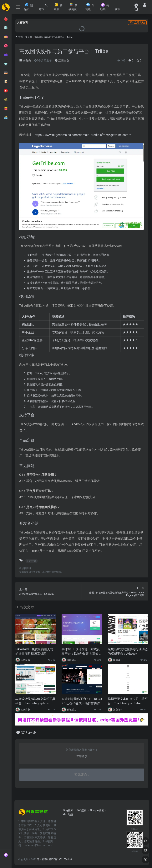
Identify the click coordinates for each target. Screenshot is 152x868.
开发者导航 (43, 859)
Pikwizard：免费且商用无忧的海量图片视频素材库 (34, 651)
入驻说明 (22, 22)
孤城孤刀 (72, 710)
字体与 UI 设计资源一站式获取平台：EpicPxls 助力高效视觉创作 (82, 652)
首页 (21, 37)
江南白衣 (62, 60)
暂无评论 (29, 732)
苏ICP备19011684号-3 (61, 859)
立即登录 (82, 756)
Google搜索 (97, 810)
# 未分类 (32, 561)
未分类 (29, 37)
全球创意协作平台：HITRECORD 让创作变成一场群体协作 (82, 701)
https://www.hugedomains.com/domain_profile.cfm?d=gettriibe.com (82, 135)
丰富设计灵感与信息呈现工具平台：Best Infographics (35, 701)
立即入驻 (137, 22)
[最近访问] (136, 5)
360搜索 (82, 810)
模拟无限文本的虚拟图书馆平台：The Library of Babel (128, 701)
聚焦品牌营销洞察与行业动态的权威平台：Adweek (128, 651)
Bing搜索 (68, 810)
